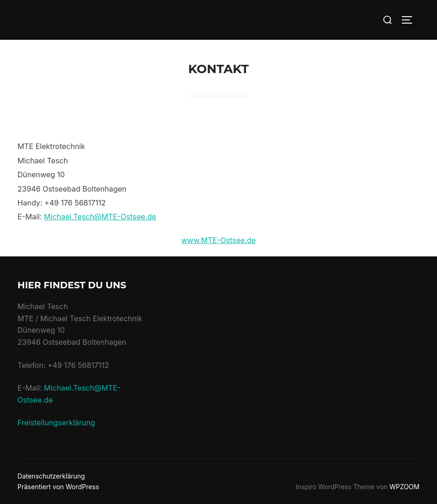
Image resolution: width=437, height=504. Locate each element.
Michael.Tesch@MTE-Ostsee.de (100, 217)
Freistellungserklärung (56, 423)
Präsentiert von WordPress (58, 487)
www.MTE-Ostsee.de (218, 240)
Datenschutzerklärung (51, 476)
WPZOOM (404, 487)
